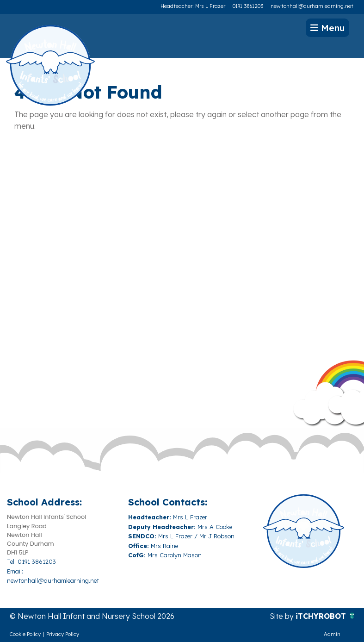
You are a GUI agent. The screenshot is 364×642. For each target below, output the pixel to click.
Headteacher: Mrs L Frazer (193, 6)
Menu (327, 28)
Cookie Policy (25, 634)
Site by (283, 616)
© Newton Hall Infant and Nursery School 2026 (92, 616)
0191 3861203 (248, 6)
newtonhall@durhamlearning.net (312, 6)
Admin (332, 634)
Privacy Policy (63, 634)
